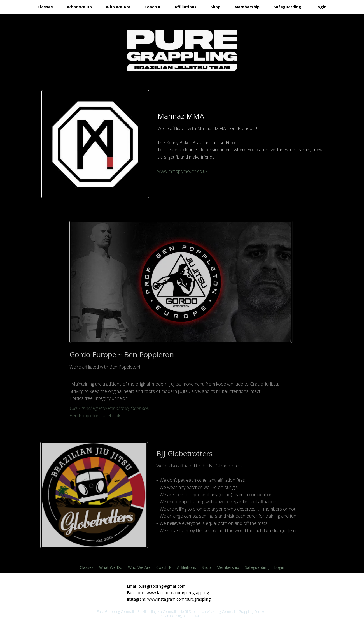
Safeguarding (287, 7)
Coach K (152, 7)
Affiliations (186, 7)
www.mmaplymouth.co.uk (182, 171)
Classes (45, 7)
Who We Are (118, 7)
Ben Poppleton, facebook (93, 416)
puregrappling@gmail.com (162, 586)
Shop (215, 7)
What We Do (79, 7)
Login (321, 7)
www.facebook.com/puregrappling (178, 593)
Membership (247, 7)
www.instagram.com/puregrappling (179, 599)
